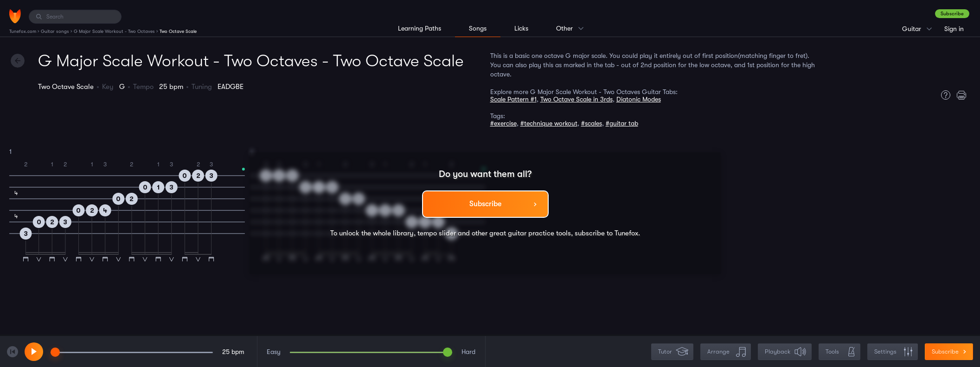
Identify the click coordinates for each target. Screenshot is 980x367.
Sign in (954, 29)
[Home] (15, 16)
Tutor (673, 352)
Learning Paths (420, 28)
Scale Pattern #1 (513, 99)
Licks (521, 28)
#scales (592, 123)
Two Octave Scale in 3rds (576, 99)
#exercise (503, 123)
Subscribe (952, 14)
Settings (894, 352)
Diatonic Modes (639, 99)
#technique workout (549, 123)
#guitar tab (622, 123)
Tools (840, 352)
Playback (786, 352)
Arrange (727, 352)
